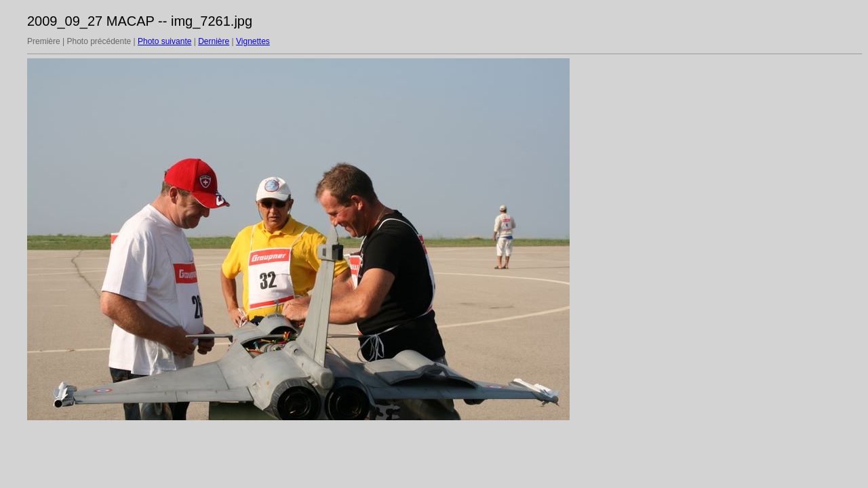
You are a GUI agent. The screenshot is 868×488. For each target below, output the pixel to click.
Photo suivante (164, 41)
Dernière (214, 41)
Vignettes (253, 41)
